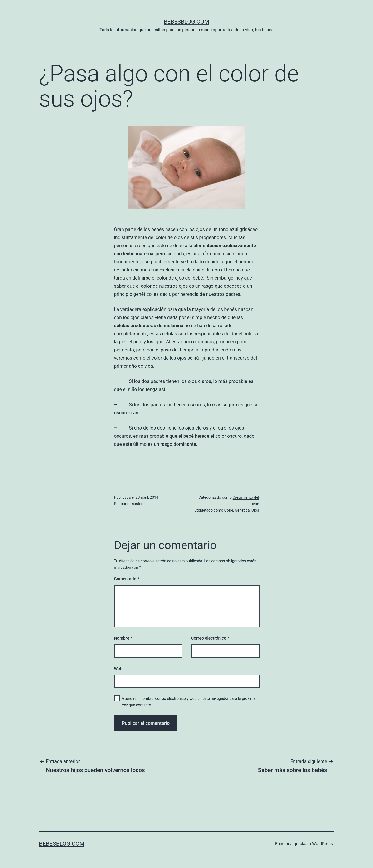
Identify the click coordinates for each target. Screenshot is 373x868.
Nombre (123, 638)
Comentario (127, 579)
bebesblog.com (187, 22)
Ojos (255, 510)
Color (229, 510)
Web (118, 669)
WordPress (322, 844)
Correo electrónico (210, 638)
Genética (242, 510)
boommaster (132, 504)
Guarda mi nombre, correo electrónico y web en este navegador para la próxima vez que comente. (189, 702)
